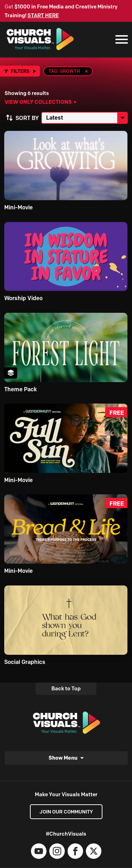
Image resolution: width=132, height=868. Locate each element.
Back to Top (66, 689)
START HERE (43, 15)
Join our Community (66, 812)
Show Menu (63, 758)
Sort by (27, 118)
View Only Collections (38, 102)
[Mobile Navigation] (120, 39)
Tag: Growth (64, 71)
